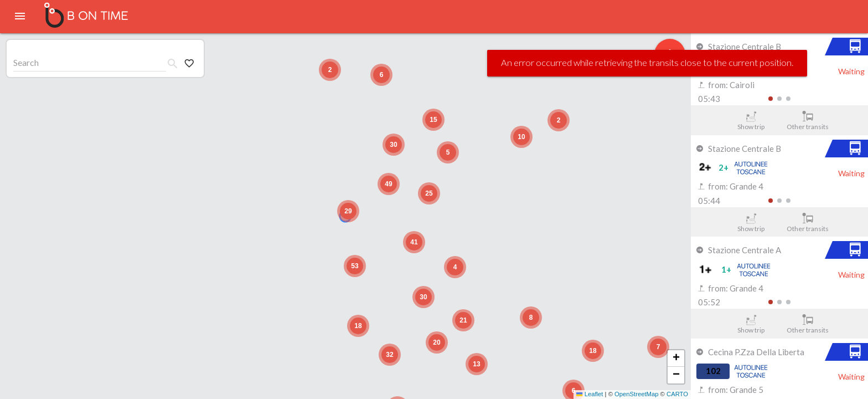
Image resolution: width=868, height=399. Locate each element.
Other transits (808, 121)
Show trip (751, 121)
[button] (658, 347)
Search (26, 62)
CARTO (677, 394)
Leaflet (590, 394)
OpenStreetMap (636, 394)
